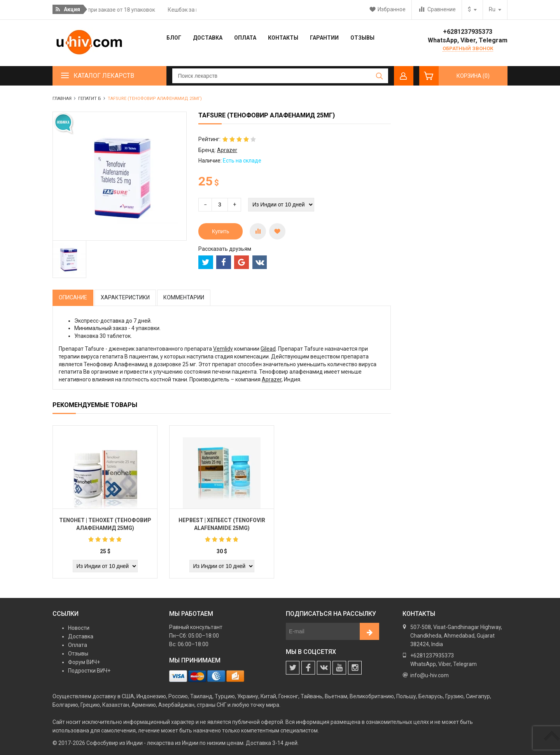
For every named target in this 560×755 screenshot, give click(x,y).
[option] (70, 259)
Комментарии (184, 297)
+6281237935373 (468, 32)
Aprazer (227, 150)
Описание (73, 297)
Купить (220, 231)
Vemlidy (223, 349)
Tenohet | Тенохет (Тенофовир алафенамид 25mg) (105, 524)
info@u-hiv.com (430, 675)
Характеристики (125, 297)
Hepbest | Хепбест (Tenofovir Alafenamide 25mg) (222, 524)
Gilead (268, 349)
